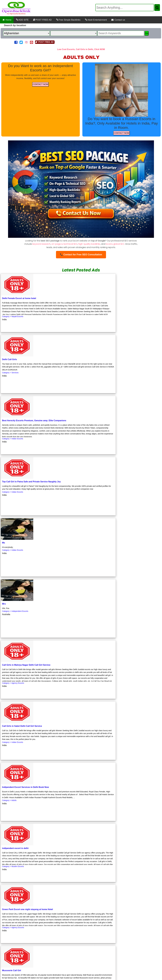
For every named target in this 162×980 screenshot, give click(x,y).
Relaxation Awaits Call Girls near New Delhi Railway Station (40, 942)
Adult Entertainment (96, 20)
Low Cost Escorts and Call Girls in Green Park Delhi (48, 948)
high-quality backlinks (89, 244)
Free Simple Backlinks (68, 20)
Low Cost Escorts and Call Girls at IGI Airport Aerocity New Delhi (109, 948)
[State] (74, 33)
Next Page (38, 887)
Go (147, 33)
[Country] (27, 33)
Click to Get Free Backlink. (28, 903)
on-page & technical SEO (64, 244)
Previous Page (22, 887)
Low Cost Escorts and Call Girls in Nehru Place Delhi (54, 936)
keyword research (42, 244)
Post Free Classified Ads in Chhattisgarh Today (45, 954)
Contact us (118, 20)
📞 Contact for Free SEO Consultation (81, 255)
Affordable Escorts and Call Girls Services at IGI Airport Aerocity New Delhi (82, 965)
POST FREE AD (42, 20)
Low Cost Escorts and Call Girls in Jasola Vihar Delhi (109, 936)
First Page (7, 887)
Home (7, 20)
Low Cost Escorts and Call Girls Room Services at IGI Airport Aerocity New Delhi (113, 942)
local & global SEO (115, 244)
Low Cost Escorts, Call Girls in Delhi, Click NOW (81, 49)
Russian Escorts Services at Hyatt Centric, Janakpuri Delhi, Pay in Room (107, 954)
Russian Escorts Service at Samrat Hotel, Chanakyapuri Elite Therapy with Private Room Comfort (82, 960)
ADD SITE (22, 20)
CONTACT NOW (40, 84)
